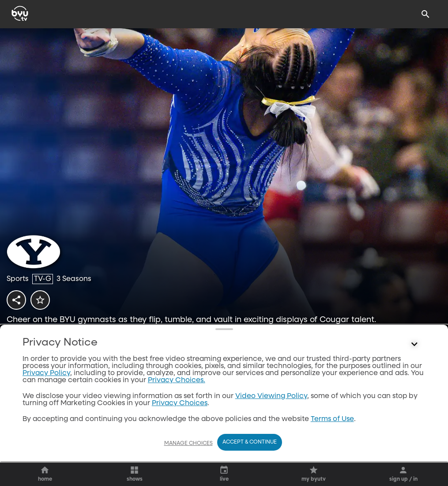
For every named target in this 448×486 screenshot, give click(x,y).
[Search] (425, 14)
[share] (16, 300)
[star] (40, 300)
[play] (49, 342)
